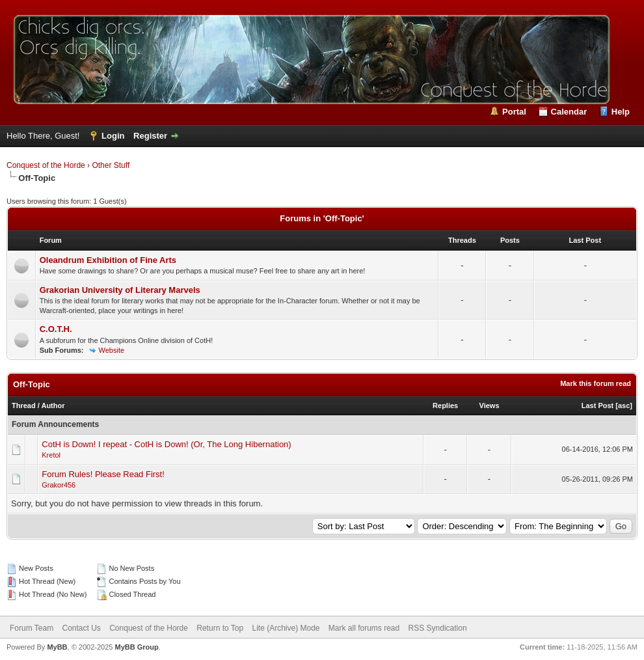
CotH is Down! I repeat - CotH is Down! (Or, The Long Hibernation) (166, 444)
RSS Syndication (438, 628)
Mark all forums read (364, 628)
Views (490, 406)
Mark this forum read (596, 383)
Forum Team (32, 628)
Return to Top (220, 628)
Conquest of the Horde (46, 165)
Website (112, 350)
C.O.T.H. (56, 329)
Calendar (569, 112)
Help (621, 112)
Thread (24, 406)
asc (624, 406)
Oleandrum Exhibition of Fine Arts (108, 260)
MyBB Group (136, 647)
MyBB (57, 647)
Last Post (598, 406)
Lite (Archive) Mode (286, 628)
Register (150, 136)
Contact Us (81, 628)
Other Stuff (111, 165)
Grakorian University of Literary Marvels (120, 290)
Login (113, 136)
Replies (445, 406)
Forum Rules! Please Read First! (103, 474)
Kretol (51, 455)
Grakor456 (59, 485)
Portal (514, 112)
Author (53, 406)
